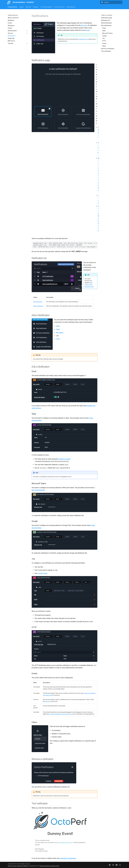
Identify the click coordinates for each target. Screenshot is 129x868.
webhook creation (65, 459)
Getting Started (12, 7)
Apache (10, 866)
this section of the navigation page (89, 285)
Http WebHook (98, 218)
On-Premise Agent (46, 7)
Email (98, 132)
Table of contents (107, 15)
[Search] (111, 2)
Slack (98, 148)
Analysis (36, 7)
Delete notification (38, 306)
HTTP (58, 339)
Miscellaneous (71, 7)
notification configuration (68, 858)
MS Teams (60, 333)
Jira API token (43, 573)
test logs (47, 701)
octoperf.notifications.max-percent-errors (61, 714)
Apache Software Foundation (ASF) (50, 866)
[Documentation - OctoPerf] (9, 2)
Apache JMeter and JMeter (20, 866)
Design (21, 7)
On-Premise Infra (59, 7)
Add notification (38, 302)
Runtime (28, 7)
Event (88, 30)
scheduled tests (83, 39)
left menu (84, 25)
